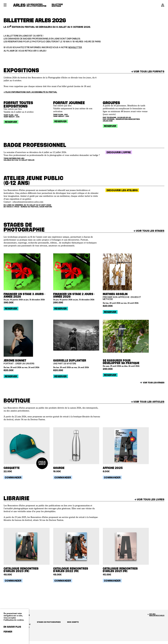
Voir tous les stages (149, 231)
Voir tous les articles (148, 402)
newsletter (75, 47)
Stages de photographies (49, 622)
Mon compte (73, 622)
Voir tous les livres (149, 499)
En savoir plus (12, 627)
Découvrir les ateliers (122, 190)
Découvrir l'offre (119, 152)
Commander (13, 477)
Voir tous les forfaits (148, 71)
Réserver (11, 122)
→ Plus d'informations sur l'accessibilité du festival (30, 92)
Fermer (8, 632)
